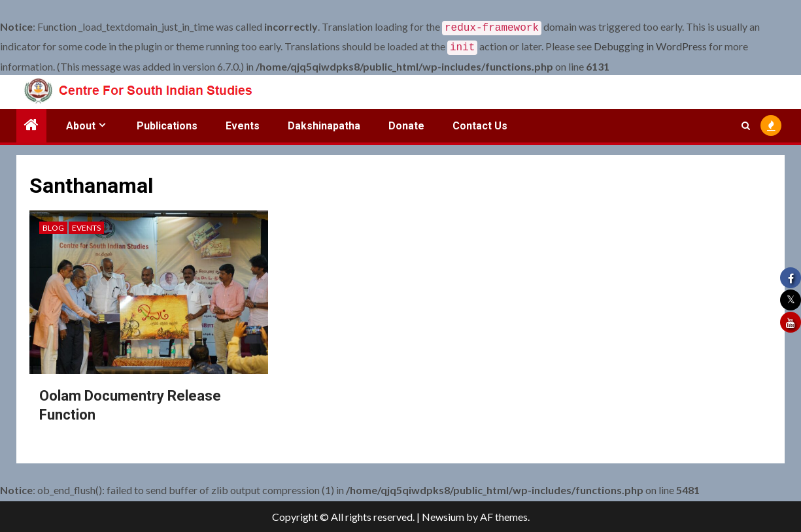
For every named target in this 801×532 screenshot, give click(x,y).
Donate (406, 123)
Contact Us (480, 123)
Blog (53, 225)
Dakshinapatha (324, 123)
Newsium (443, 517)
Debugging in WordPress (650, 45)
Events (243, 123)
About (81, 123)
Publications (167, 123)
